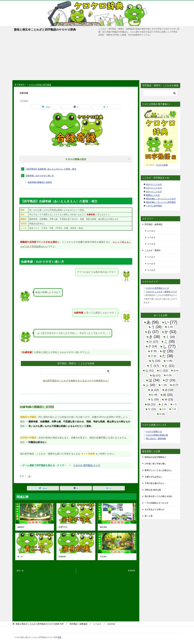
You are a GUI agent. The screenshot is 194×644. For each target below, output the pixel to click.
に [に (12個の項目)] (164, 370)
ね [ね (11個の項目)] (156, 375)
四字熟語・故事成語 (154, 224)
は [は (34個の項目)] (154, 380)
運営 (60, 637)
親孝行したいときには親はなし (158, 470)
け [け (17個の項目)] (154, 342)
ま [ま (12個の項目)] (155, 390)
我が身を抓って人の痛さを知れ (158, 496)
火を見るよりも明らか (155, 509)
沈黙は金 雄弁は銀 (153, 490)
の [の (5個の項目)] (169, 375)
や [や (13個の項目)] (169, 399)
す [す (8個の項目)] (154, 351)
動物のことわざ (153, 195)
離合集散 (103, 527)
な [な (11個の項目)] (150, 370)
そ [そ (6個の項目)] (153, 356)
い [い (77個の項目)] (171, 322)
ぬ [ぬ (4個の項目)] (176, 370)
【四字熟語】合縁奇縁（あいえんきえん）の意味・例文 (51, 169)
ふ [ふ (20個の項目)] (150, 385)
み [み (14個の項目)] (169, 390)
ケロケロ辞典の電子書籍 (40, 85)
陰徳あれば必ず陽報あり (156, 457)
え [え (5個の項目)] (170, 327)
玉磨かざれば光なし (154, 477)
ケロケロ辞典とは (154, 432)
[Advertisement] (97, 59)
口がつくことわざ (154, 188)
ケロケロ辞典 (162, 165)
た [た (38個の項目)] (168, 356)
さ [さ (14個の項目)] (153, 346)
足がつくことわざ (154, 192)
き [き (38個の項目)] (155, 337)
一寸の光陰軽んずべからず (156, 503)
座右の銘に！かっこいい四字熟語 (161, 202)
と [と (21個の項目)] (169, 366)
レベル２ (24, 101)
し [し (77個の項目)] (169, 346)
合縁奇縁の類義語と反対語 (40, 182)
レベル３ (151, 244)
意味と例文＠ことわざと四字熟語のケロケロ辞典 (45, 29)
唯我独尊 (132, 571)
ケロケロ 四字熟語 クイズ (87, 465)
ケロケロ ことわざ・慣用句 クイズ (161, 292)
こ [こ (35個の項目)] (170, 341)
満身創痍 (62, 557)
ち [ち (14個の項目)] (156, 361)
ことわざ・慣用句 (153, 250)
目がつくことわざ (154, 184)
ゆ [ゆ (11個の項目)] (151, 404)
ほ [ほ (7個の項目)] (175, 385)
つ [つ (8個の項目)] (169, 361)
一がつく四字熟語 (154, 206)
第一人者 (149, 516)
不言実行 (103, 557)
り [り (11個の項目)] (152, 409)
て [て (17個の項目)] (154, 366)
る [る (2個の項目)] (164, 409)
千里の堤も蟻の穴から (155, 483)
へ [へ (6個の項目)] (164, 385)
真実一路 (20, 571)
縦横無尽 (21, 527)
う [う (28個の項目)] (156, 327)
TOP (40, 624)
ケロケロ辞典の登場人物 (157, 435)
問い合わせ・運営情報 (156, 439)
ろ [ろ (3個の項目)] (174, 409)
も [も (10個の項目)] (155, 399)
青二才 (20, 557)
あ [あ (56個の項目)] (153, 322)
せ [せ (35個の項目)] (168, 351)
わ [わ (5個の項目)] (162, 414)
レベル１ (151, 231)
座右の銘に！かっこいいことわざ (161, 199)
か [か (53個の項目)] (170, 332)
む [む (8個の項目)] (154, 395)
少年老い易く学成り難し (156, 464)
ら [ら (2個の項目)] (175, 404)
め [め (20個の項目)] (168, 395)
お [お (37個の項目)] (153, 332)
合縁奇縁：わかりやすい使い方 (40, 176)
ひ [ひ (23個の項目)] (170, 380)
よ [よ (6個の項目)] (164, 404)
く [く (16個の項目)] (170, 337)
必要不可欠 (63, 527)
